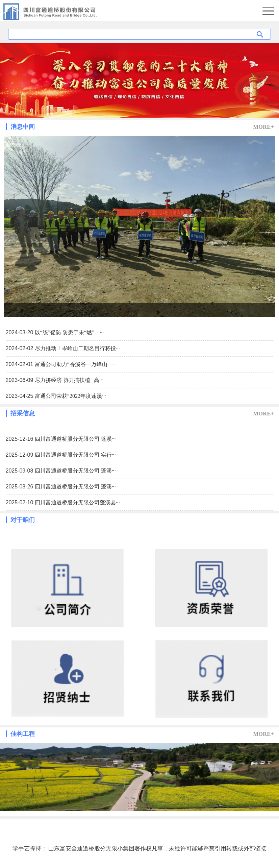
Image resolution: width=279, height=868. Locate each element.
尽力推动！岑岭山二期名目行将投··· (77, 348)
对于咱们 (23, 520)
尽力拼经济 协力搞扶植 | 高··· (69, 380)
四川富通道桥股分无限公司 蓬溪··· (75, 439)
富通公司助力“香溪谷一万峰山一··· (76, 364)
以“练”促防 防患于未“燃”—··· (69, 332)
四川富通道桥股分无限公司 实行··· (75, 455)
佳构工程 (23, 734)
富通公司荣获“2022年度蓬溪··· (70, 396)
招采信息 (23, 413)
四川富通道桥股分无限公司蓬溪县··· (77, 502)
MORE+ (263, 127)
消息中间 (23, 127)
